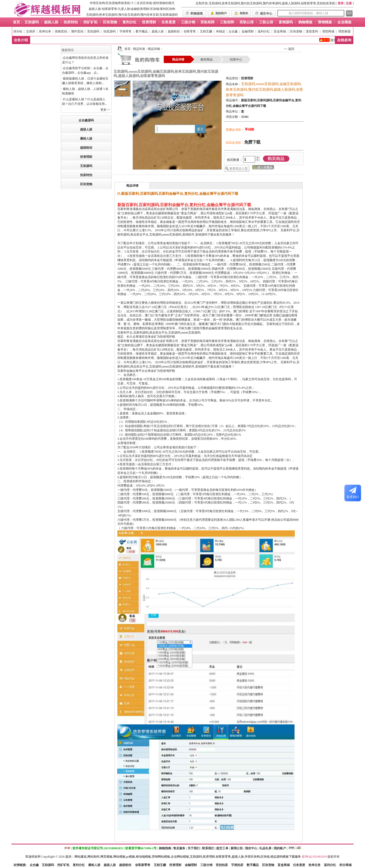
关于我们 (194, 848)
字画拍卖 (237, 865)
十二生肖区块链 (141, 3)
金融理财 (248, 31)
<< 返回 (289, 49)
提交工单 (222, 848)
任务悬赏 (299, 865)
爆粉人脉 (86, 139)
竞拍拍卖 (222, 865)
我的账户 (280, 848)
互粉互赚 (206, 31)
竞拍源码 (93, 31)
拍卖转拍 (86, 175)
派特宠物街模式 (164, 3)
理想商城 (328, 31)
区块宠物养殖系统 (118, 3)
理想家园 (344, 31)
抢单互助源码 (108, 15)
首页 (127, 49)
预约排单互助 (150, 15)
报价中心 (251, 848)
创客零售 (190, 31)
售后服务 (179, 848)
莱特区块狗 (168, 9)
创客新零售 (109, 9)
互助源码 (92, 15)
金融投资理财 (140, 9)
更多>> (105, 110)
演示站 (18, 31)
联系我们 (208, 848)
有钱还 (221, 31)
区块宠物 (296, 31)
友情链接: (20, 865)
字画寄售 (125, 31)
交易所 (31, 31)
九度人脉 (124, 9)
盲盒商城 (280, 31)
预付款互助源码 (129, 15)
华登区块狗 (97, 3)
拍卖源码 (109, 31)
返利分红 (264, 31)
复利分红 (79, 865)
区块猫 (155, 9)
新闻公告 (237, 848)
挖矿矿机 (63, 865)
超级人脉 (95, 9)
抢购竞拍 (61, 31)
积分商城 (345, 865)
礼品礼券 (265, 848)
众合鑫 (233, 31)
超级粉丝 (174, 31)
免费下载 (252, 142)
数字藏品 (142, 31)
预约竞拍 (77, 31)
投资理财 (86, 157)
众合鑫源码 (86, 120)
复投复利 (312, 31)
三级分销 (206, 865)
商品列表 (139, 49)
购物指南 (165, 848)
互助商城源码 (169, 15)
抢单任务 (45, 31)
